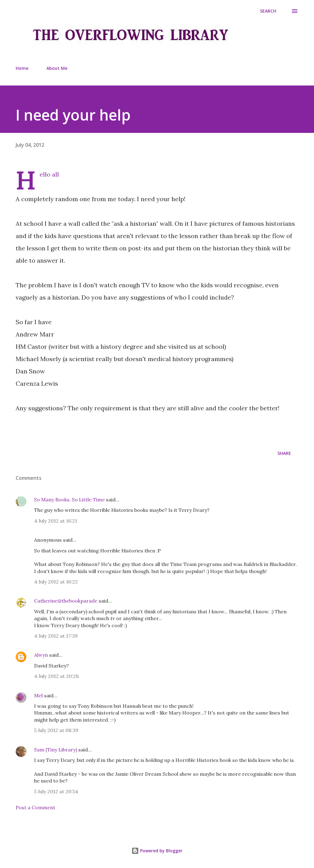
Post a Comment (35, 807)
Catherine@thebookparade (66, 601)
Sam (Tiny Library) (56, 750)
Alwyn (41, 655)
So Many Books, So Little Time (69, 500)
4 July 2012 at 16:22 (56, 582)
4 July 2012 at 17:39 (56, 636)
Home (22, 68)
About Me (57, 68)
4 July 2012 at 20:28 (56, 676)
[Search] (268, 11)
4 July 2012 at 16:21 (56, 521)
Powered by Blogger (157, 851)
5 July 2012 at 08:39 (56, 730)
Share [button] (284, 453)
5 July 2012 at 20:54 (56, 791)
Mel (38, 695)
